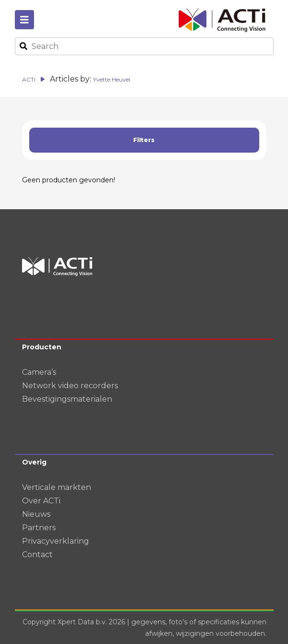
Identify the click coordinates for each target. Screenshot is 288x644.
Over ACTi (41, 501)
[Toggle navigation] (24, 20)
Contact (37, 555)
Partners (39, 528)
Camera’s (39, 372)
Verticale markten (57, 487)
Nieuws (36, 514)
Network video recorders (70, 386)
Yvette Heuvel (112, 79)
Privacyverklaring (56, 541)
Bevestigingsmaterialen (67, 399)
